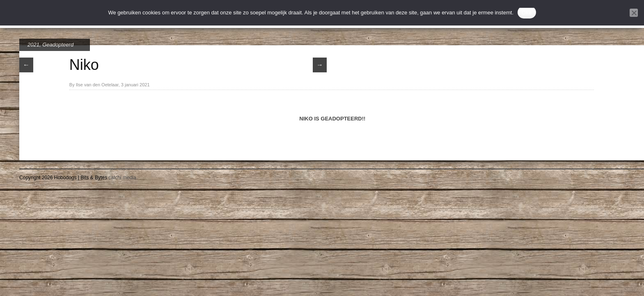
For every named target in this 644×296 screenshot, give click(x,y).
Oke (527, 13)
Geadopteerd (58, 45)
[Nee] (634, 13)
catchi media (122, 178)
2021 (33, 45)
